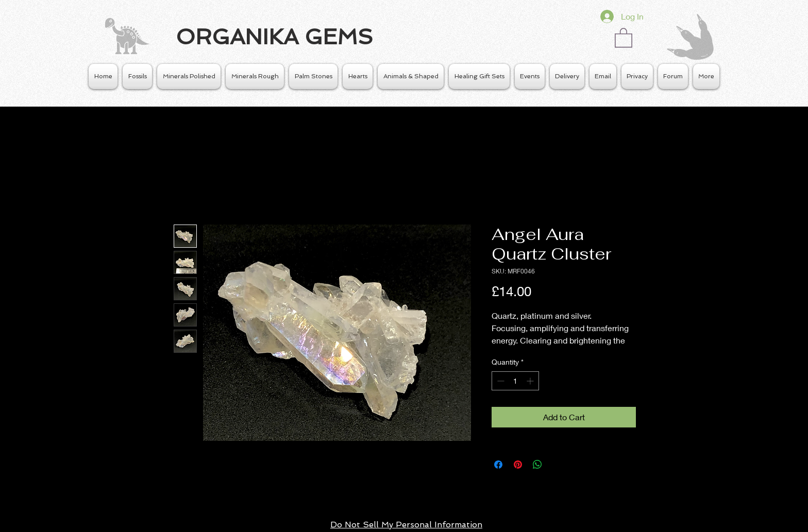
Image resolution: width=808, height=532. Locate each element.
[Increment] (531, 381)
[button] (624, 37)
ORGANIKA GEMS (274, 37)
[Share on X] (557, 465)
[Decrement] (500, 381)
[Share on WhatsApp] (537, 465)
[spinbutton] (515, 381)
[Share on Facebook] (498, 465)
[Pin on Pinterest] (518, 465)
